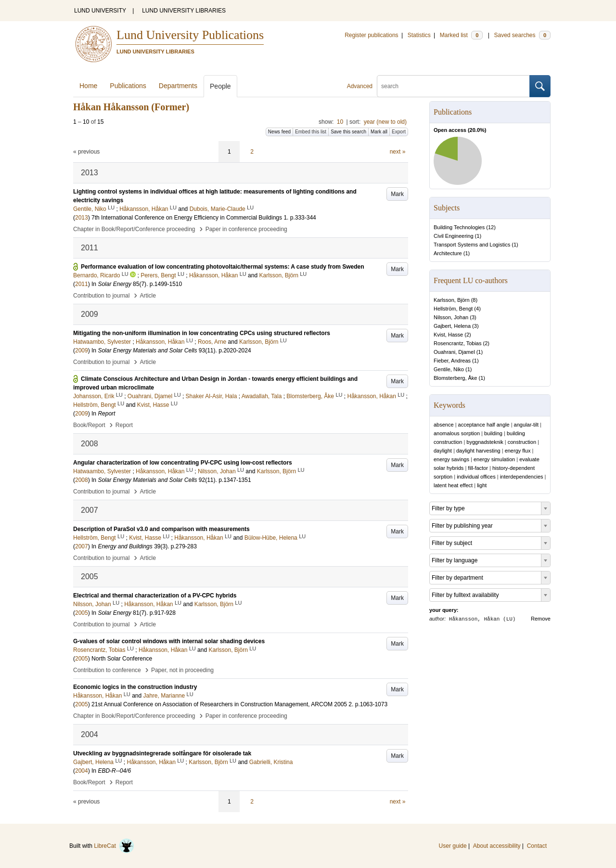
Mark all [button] (379, 132)
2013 (82, 218)
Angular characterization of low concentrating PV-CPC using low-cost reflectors (183, 463)
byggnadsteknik (485, 442)
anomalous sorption (457, 433)
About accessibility (497, 846)
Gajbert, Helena (452, 326)
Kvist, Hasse (448, 335)
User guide (453, 846)
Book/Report (89, 425)
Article (148, 296)
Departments (178, 86)
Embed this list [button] (311, 132)
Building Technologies (459, 227)
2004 (82, 771)
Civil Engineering (454, 236)
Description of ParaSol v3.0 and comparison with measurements (161, 529)
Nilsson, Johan (451, 317)
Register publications (371, 35)
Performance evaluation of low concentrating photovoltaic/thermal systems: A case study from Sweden (223, 267)
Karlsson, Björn (452, 300)
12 (491, 227)
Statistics (419, 35)
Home (88, 86)
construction (522, 442)
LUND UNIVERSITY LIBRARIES (184, 11)
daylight (443, 451)
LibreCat (114, 846)
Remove (541, 619)
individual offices (476, 477)
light (482, 485)
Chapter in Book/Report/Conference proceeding (134, 229)
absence (444, 425)
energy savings (451, 459)
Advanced (360, 86)
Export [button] (399, 132)
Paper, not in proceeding (182, 670)
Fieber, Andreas (452, 361)
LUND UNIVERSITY (100, 11)
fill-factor (478, 468)
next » (398, 152)
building (493, 433)
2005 (82, 613)
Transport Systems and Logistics (472, 245)
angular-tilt (526, 425)
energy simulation (494, 459)
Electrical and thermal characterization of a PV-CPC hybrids (155, 596)
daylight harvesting (478, 451)
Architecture (448, 253)
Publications (128, 86)
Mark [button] (397, 194)
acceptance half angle (484, 425)
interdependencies (522, 477)
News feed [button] (279, 132)
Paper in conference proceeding (246, 229)
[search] (453, 86)
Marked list (461, 35)
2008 (82, 480)
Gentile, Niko (449, 369)
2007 (82, 546)
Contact (537, 846)
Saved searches (522, 35)
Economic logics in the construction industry (135, 687)
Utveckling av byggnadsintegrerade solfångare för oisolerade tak (162, 753)
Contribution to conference (107, 670)
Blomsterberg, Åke (455, 378)
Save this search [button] (348, 132)
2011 (82, 284)
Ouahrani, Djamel (454, 352)
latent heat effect (453, 485)
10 (340, 122)
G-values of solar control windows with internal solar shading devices (169, 641)
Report (124, 425)
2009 (82, 350)
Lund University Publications (190, 35)
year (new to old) (385, 122)
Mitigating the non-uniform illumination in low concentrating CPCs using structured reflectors (202, 333)
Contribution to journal (101, 296)
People (220, 86)
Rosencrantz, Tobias (457, 343)
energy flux (518, 451)
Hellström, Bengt (453, 309)
